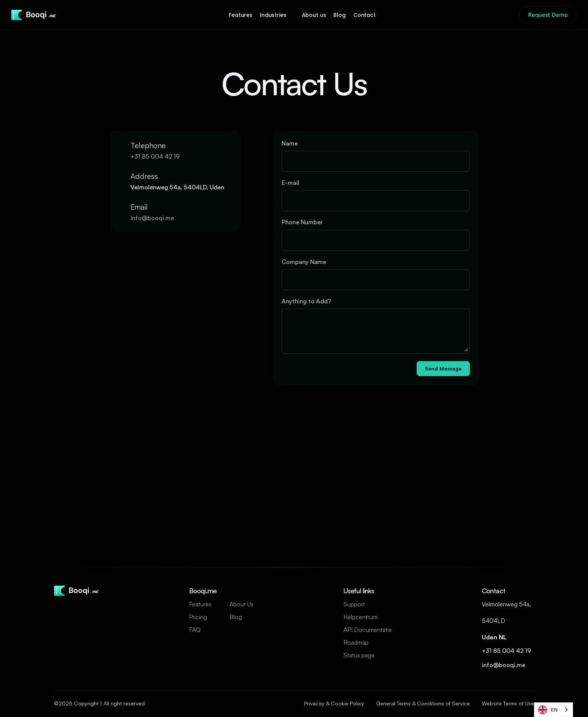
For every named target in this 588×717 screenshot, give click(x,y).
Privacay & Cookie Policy (334, 703)
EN (548, 710)
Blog (236, 617)
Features (200, 604)
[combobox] (553, 710)
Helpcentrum (361, 617)
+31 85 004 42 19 (156, 156)
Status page (359, 655)
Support (354, 604)
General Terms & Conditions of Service (423, 703)
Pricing (198, 617)
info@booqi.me (153, 218)
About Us (241, 604)
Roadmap (356, 642)
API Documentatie (368, 630)
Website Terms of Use (508, 703)
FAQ (195, 630)
